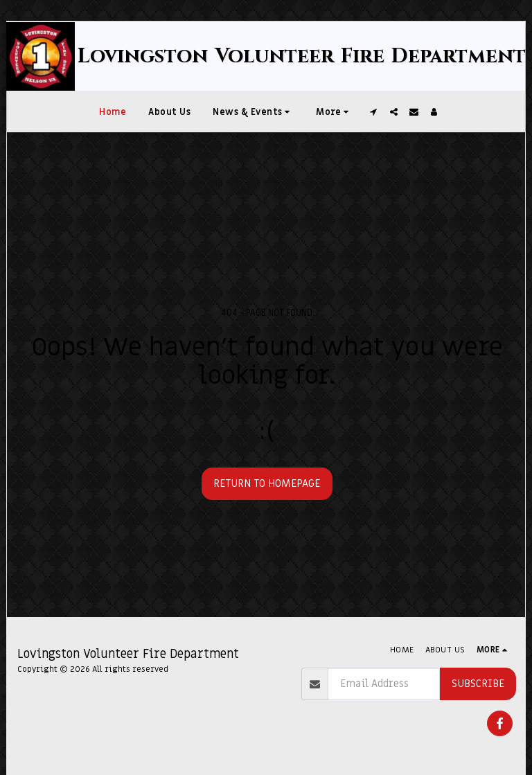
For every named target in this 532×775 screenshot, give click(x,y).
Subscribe (478, 684)
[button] (253, 112)
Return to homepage (267, 483)
